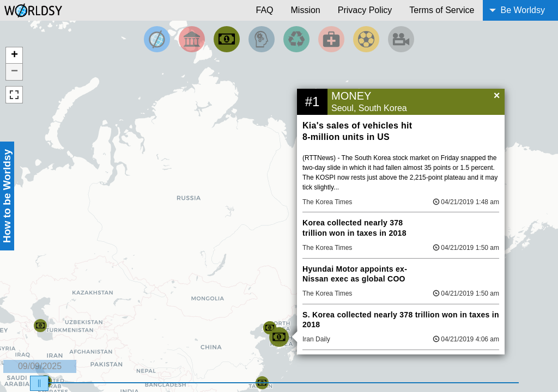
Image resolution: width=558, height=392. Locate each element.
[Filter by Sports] (366, 39)
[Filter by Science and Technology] (262, 39)
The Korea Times (327, 202)
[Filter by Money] (227, 39)
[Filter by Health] (331, 39)
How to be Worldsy (7, 196)
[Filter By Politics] (192, 39)
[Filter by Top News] (157, 39)
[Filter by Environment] (296, 39)
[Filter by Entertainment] (401, 39)
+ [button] (14, 56)
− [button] (14, 72)
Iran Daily (316, 339)
